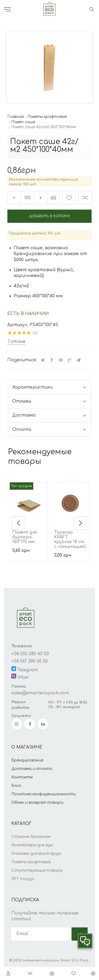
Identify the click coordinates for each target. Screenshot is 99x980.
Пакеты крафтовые (31, 862)
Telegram (25, 669)
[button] (18, 523)
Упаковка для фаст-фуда (36, 854)
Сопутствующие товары (37, 870)
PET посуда (23, 879)
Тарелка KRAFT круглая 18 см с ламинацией (70, 539)
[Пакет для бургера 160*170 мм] (29, 502)
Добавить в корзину (50, 216)
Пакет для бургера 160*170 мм (25, 537)
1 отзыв (16, 341)
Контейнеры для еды (32, 845)
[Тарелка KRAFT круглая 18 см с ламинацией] (70, 502)
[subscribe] (41, 934)
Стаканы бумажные (31, 837)
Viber (20, 677)
